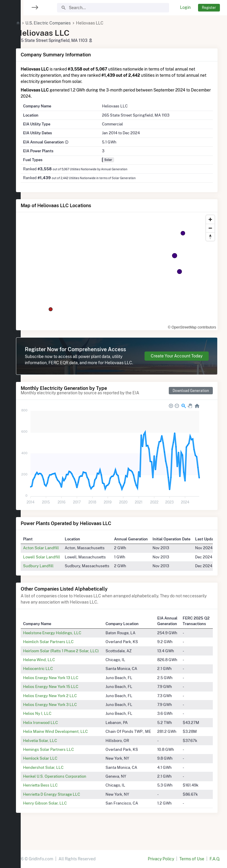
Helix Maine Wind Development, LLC (70, 744)
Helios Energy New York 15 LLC (65, 699)
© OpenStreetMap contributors (182, 324)
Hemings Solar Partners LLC (63, 762)
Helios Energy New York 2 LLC (64, 708)
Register (209, 8)
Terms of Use (192, 859)
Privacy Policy (161, 859)
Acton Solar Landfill (55, 560)
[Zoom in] (210, 219)
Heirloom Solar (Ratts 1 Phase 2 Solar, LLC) (75, 663)
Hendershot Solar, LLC (57, 780)
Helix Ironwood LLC (55, 735)
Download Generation (191, 403)
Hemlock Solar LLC (54, 771)
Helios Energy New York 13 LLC (65, 690)
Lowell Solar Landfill (56, 569)
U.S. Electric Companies (62, 23)
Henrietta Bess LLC (55, 798)
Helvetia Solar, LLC (54, 753)
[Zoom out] (210, 228)
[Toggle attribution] (211, 324)
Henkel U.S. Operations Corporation (69, 789)
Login (185, 7)
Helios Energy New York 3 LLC (64, 717)
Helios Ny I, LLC (51, 726)
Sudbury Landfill (52, 578)
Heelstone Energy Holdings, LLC (66, 645)
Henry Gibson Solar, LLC (59, 815)
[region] (10, 430)
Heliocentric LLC (52, 681)
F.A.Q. (215, 859)
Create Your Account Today (177, 362)
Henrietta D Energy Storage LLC (66, 807)
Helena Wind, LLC (53, 672)
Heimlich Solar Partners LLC (63, 654)
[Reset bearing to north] (210, 237)
